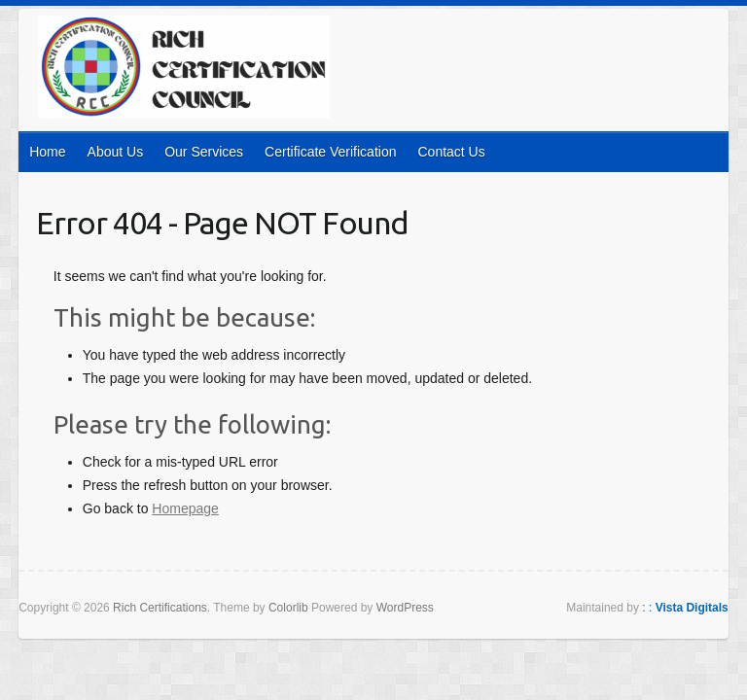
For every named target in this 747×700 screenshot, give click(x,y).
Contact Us (451, 152)
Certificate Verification (330, 152)
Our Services (204, 152)
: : (685, 608)
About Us (116, 152)
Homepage (185, 508)
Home (47, 152)
